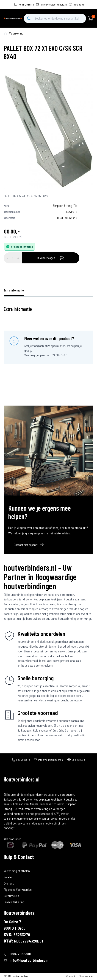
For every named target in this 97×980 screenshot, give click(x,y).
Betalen (8, 877)
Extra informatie (14, 290)
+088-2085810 (26, 4)
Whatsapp (79, 4)
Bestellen (9, 865)
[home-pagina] (6, 34)
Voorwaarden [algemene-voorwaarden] (86, 976)
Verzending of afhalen (17, 871)
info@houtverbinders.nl (54, 4)
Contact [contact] (71, 976)
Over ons (9, 883)
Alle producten (12, 839)
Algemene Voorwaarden (18, 890)
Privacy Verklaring (14, 902)
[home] (13, 18)
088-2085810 (23, 760)
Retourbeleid (11, 896)
